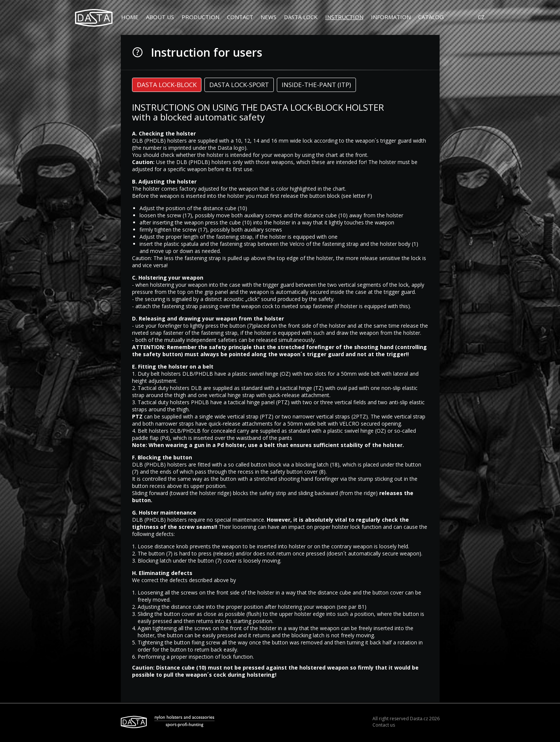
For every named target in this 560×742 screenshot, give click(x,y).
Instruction (344, 17)
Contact (240, 17)
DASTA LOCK (301, 17)
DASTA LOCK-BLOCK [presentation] (167, 87)
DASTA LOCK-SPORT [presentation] (239, 87)
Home (130, 17)
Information (391, 17)
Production (200, 17)
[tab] (167, 87)
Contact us (384, 727)
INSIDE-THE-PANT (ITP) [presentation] (316, 87)
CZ (481, 17)
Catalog (431, 17)
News (269, 17)
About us (160, 17)
